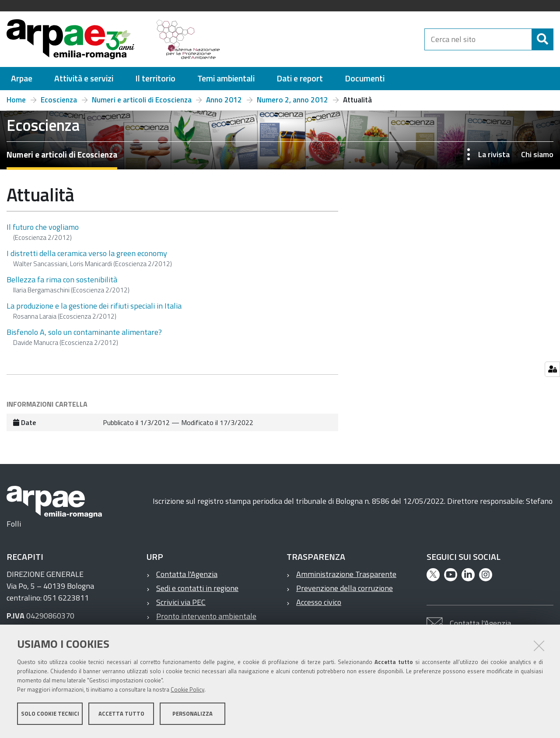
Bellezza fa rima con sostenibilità (62, 279)
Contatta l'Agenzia (187, 574)
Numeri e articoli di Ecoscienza (142, 100)
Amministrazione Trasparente (346, 574)
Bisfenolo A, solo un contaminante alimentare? (84, 332)
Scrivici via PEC (181, 602)
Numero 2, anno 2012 (292, 100)
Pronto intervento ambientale (206, 616)
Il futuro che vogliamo (43, 227)
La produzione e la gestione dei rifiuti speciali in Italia (94, 306)
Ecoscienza (59, 100)
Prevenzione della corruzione (345, 588)
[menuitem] (22, 79)
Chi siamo (537, 154)
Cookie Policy (187, 691)
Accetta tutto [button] (121, 715)
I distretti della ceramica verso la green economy (87, 253)
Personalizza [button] (192, 715)
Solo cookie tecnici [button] (50, 715)
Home (16, 100)
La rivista (494, 154)
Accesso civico (319, 602)
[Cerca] (542, 39)
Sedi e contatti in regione (197, 588)
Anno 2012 (224, 100)
